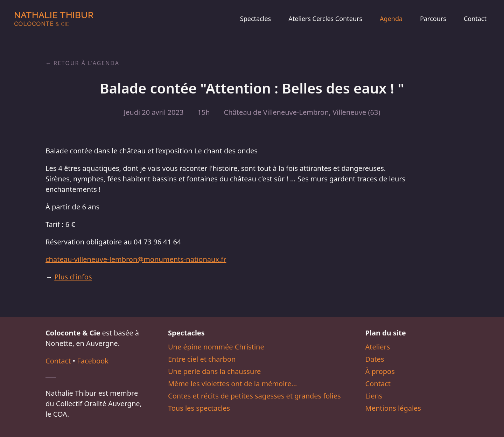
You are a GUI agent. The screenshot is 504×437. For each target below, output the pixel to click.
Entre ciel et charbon (202, 359)
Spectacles (255, 19)
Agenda (391, 19)
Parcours (433, 19)
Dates (375, 359)
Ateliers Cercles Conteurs (325, 19)
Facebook (93, 361)
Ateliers (378, 347)
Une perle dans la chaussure (214, 371)
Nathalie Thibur (54, 19)
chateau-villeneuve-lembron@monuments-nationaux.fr (136, 259)
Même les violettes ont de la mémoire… (232, 384)
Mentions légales (393, 408)
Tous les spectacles (199, 408)
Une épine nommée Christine (216, 347)
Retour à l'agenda (86, 63)
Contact (475, 19)
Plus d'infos (73, 277)
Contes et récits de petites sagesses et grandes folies (254, 396)
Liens (374, 396)
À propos (380, 371)
